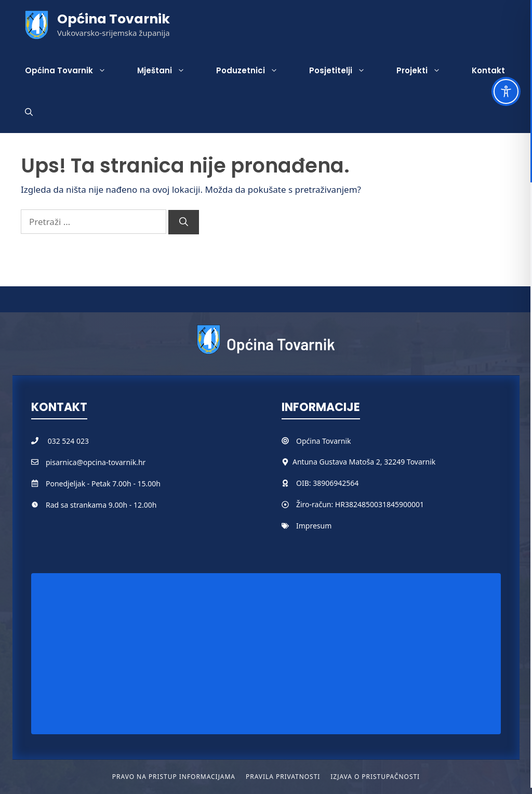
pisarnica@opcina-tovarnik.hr (96, 462)
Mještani (169, 71)
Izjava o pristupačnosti (375, 777)
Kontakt (488, 70)
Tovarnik (336, 441)
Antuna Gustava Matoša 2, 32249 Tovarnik (364, 462)
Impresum (314, 526)
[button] (29, 112)
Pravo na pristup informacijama (174, 777)
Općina (309, 441)
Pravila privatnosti (283, 777)
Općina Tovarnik (114, 19)
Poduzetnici (255, 71)
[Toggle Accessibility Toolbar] (506, 91)
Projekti (426, 71)
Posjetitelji (345, 71)
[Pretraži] (184, 222)
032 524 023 (68, 441)
